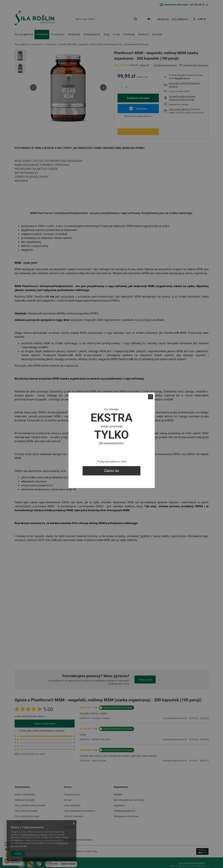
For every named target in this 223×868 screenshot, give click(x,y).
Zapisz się (112, 471)
